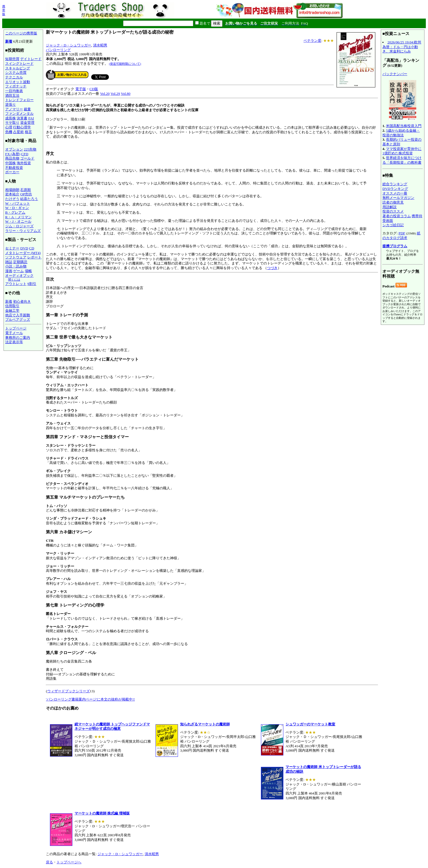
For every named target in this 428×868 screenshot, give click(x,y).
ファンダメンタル (19, 114)
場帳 (28, 271)
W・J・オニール (18, 221)
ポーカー (12, 172)
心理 (9, 127)
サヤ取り (12, 123)
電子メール (14, 333)
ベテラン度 (312, 41)
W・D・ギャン (17, 208)
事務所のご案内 (18, 338)
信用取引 (12, 306)
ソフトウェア (16, 257)
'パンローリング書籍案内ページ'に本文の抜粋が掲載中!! (90, 699)
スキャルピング (18, 68)
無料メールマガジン (398, 198)
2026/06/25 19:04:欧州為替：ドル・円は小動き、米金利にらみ (402, 47)
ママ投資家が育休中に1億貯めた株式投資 (402, 151)
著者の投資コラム (397, 216)
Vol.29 (115, 94)
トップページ (16, 328)
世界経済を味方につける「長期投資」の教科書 (402, 160)
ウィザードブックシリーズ (69, 691)
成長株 (11, 118)
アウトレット (16, 284)
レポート (34, 257)
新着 (9, 41)
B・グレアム (15, 212)
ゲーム (18, 271)
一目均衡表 (14, 91)
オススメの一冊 (395, 193)
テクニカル (14, 77)
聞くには (14, 279)
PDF (402, 233)
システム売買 (16, 73)
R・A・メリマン (18, 217)
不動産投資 (14, 168)
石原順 (26, 190)
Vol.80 (126, 94)
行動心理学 (22, 127)
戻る (49, 862)
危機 (9, 132)
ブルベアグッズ (18, 320)
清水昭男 (100, 45)
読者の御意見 (393, 202)
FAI (31, 118)
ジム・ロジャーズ (19, 226)
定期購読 (20, 262)
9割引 (32, 284)
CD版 (94, 89)
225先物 (30, 149)
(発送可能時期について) (125, 64)
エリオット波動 (18, 82)
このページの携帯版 (21, 33)
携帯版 (4, 10)
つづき (272, 268)
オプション (14, 149)
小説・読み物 (16, 266)
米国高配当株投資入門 (404, 126)
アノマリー (14, 109)
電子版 (81, 89)
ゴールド (27, 158)
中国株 (11, 163)
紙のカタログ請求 (401, 236)
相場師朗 (12, 190)
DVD (24, 248)
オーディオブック (19, 276)
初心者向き (22, 301)
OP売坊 (26, 194)
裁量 (27, 109)
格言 (28, 132)
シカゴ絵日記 (393, 225)
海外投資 (24, 163)
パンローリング (58, 50)
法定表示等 (14, 342)
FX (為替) (13, 154)
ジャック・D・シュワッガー (69, 45)
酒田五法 (12, 95)
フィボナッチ (16, 86)
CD (32, 248)
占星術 (18, 132)
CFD (25, 154)
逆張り (11, 105)
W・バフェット (18, 203)
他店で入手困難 (18, 315)
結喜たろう (29, 199)
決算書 (22, 118)
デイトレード (31, 59)
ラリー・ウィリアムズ (23, 231)
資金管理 (27, 123)
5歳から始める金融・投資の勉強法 (401, 133)
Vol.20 (105, 94)
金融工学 (12, 311)
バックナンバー (395, 74)
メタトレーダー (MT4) (23, 253)
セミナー (12, 248)
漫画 (9, 271)
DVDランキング (395, 189)
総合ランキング (395, 184)
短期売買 (12, 59)
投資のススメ (393, 211)
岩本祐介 (12, 194)
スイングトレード (19, 64)
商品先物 (12, 158)
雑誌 (9, 262)
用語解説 (390, 207)
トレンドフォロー (19, 100)
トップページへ (69, 862)
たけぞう (12, 199)
